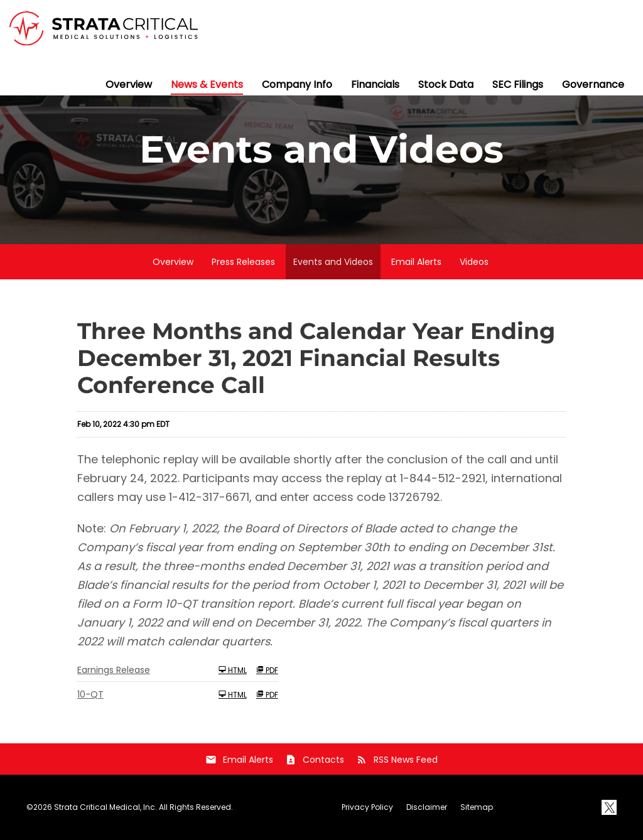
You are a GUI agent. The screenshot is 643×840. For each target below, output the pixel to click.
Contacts (315, 760)
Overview (129, 84)
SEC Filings (518, 84)
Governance (593, 84)
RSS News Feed (397, 760)
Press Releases (243, 262)
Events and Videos (333, 262)
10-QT (90, 694)
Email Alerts (416, 262)
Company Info (297, 84)
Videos (474, 262)
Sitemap (477, 807)
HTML (233, 670)
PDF (267, 670)
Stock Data (446, 84)
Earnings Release (114, 670)
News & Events (207, 84)
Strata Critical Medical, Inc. (105, 807)
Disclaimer (427, 807)
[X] (609, 807)
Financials (375, 84)
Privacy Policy (367, 807)
